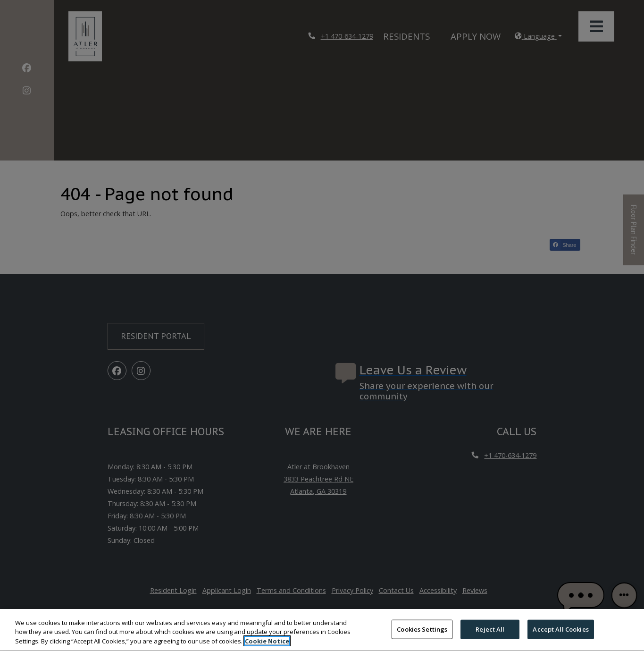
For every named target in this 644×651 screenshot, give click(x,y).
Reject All (490, 637)
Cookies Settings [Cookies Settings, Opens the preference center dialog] (422, 637)
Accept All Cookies (560, 637)
